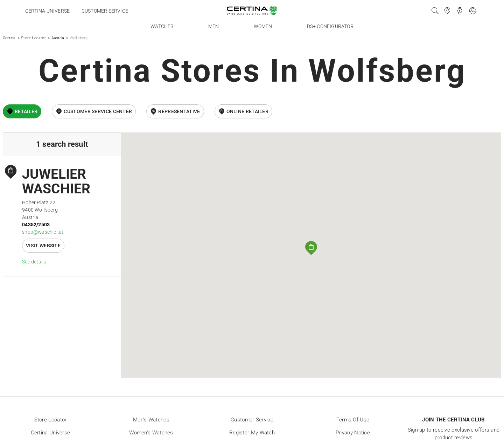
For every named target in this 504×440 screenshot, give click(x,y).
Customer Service (252, 420)
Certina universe (47, 11)
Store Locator (33, 38)
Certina (9, 38)
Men (214, 26)
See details (34, 262)
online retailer (248, 111)
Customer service (105, 11)
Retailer (26, 111)
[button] (311, 248)
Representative (179, 111)
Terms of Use (353, 420)
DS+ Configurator (330, 26)
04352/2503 (36, 225)
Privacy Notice (353, 433)
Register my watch (252, 433)
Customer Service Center (98, 111)
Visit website (43, 246)
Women (263, 26)
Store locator (51, 420)
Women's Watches (151, 433)
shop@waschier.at (43, 232)
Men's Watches (151, 420)
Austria (58, 38)
